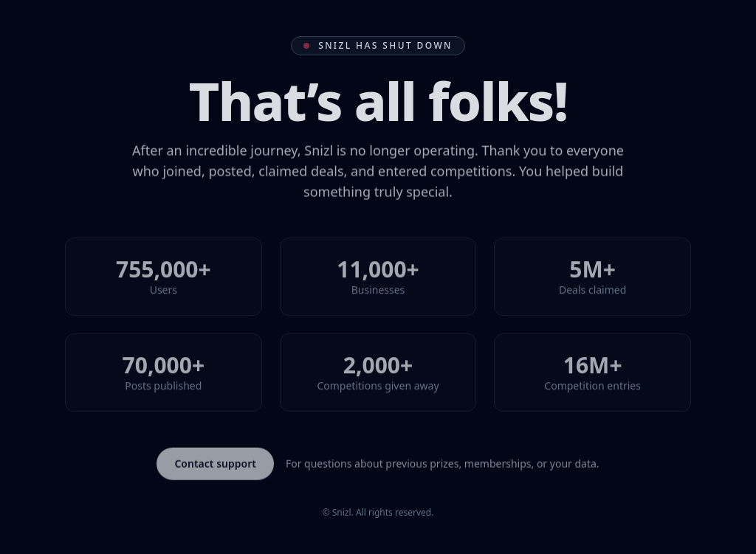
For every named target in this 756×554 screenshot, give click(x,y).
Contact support (215, 464)
